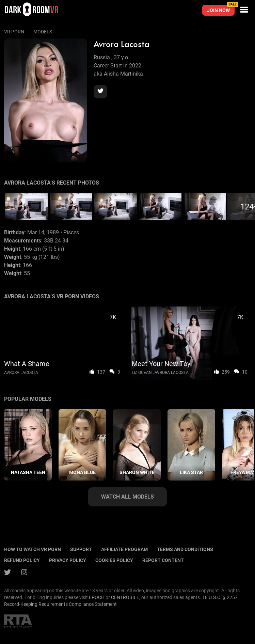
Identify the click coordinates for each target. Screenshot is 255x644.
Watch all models (127, 497)
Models (43, 32)
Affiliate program (124, 549)
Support (81, 549)
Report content (163, 560)
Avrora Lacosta (21, 373)
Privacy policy (68, 560)
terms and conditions (185, 549)
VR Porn (14, 32)
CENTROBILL (125, 597)
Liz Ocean (142, 373)
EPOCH (97, 597)
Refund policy (22, 560)
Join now (221, 9)
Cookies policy (114, 560)
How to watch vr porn (33, 549)
